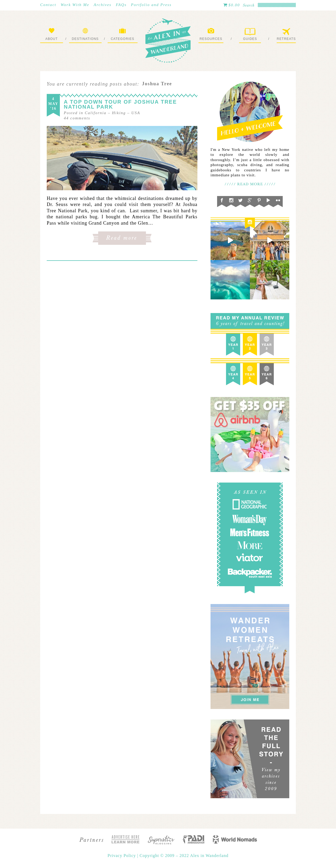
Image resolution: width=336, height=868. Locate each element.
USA (136, 113)
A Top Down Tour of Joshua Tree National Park (120, 104)
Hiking (119, 113)
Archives (103, 5)
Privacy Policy (122, 856)
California (96, 113)
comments (77, 118)
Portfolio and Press (151, 5)
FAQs (121, 5)
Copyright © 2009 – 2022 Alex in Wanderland (184, 856)
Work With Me (75, 5)
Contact (48, 5)
